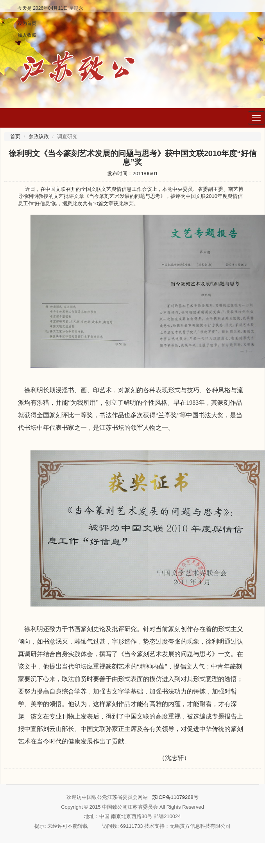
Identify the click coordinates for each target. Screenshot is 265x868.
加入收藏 (27, 35)
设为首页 (27, 23)
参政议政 (39, 136)
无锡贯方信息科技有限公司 (200, 826)
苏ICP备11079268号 (175, 797)
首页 (15, 136)
